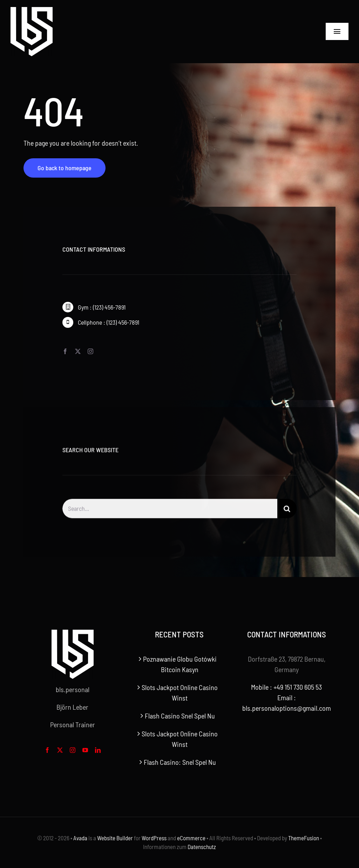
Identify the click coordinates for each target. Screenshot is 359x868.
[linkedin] (98, 750)
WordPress (154, 838)
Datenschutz (202, 847)
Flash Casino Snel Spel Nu (180, 716)
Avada (80, 838)
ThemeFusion (304, 838)
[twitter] (78, 352)
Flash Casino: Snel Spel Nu (180, 762)
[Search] (287, 512)
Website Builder (115, 838)
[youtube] (85, 750)
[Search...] (170, 512)
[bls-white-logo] (32, 11)
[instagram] (90, 352)
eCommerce (191, 838)
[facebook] (65, 352)
